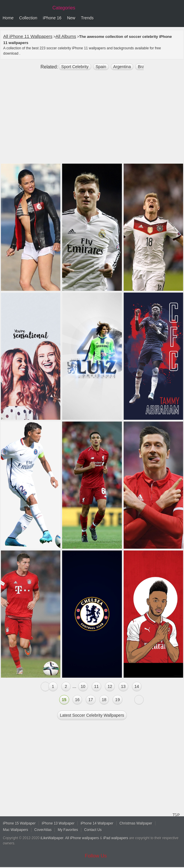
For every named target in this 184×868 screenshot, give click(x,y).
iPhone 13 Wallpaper (58, 823)
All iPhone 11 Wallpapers (28, 36)
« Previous (45, 686)
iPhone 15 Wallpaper (19, 823)
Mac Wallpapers (16, 830)
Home (8, 18)
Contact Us (93, 830)
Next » (139, 700)
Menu (178, 18)
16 (77, 700)
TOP (176, 815)
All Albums (66, 36)
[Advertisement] (92, 119)
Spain (101, 67)
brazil (143, 67)
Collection (28, 18)
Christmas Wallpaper (136, 823)
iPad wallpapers (116, 838)
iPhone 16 (52, 18)
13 (123, 686)
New (71, 18)
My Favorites (68, 830)
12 (110, 686)
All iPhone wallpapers (82, 838)
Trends (87, 18)
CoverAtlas (43, 830)
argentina (122, 67)
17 (91, 700)
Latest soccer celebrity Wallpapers (92, 715)
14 (137, 686)
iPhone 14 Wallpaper (97, 823)
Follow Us (96, 856)
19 (117, 700)
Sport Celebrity (75, 67)
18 (104, 700)
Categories (64, 8)
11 (97, 686)
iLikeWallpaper (52, 838)
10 (83, 686)
